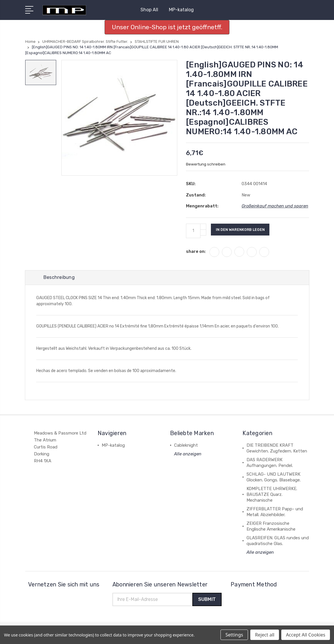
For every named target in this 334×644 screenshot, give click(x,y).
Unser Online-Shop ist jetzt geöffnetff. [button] (167, 27)
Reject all (265, 635)
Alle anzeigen (188, 455)
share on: (196, 251)
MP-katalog (181, 10)
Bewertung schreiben (206, 164)
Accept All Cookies (306, 635)
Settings (234, 635)
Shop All (152, 10)
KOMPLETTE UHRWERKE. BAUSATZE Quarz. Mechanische (272, 495)
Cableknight (186, 446)
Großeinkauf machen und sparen (275, 206)
